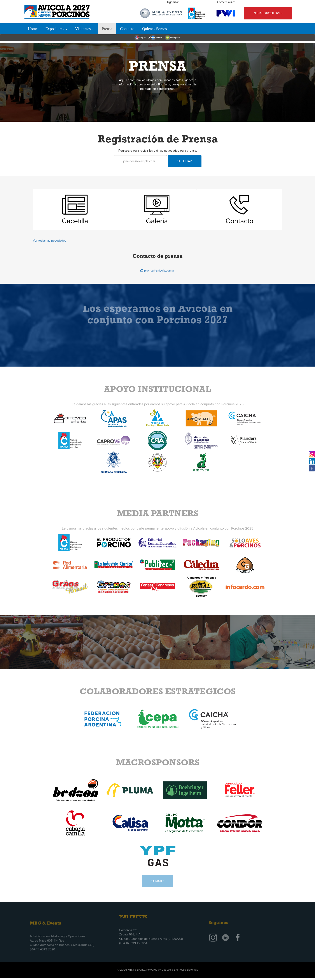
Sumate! (157, 879)
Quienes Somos (155, 29)
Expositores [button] (56, 29)
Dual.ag (166, 970)
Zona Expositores (268, 13)
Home (33, 29)
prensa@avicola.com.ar (157, 270)
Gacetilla (75, 221)
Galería (157, 221)
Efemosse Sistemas (186, 970)
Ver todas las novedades (50, 241)
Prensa (107, 29)
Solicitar (185, 161)
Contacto (127, 29)
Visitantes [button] (85, 29)
